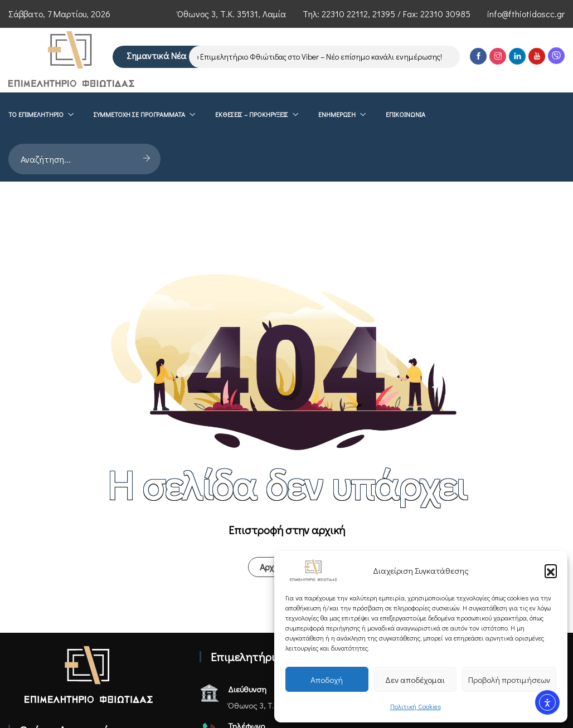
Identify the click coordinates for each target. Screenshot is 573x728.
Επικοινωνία (406, 161)
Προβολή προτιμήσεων (509, 680)
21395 (384, 14)
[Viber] (556, 111)
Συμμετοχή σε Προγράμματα (139, 161)
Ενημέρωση (337, 161)
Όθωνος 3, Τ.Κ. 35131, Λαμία (232, 14)
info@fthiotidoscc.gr (526, 14)
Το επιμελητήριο (36, 161)
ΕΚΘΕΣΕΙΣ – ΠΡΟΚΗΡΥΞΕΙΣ (252, 161)
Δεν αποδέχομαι (415, 680)
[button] (551, 570)
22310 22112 (345, 14)
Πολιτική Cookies (416, 706)
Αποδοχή (327, 680)
